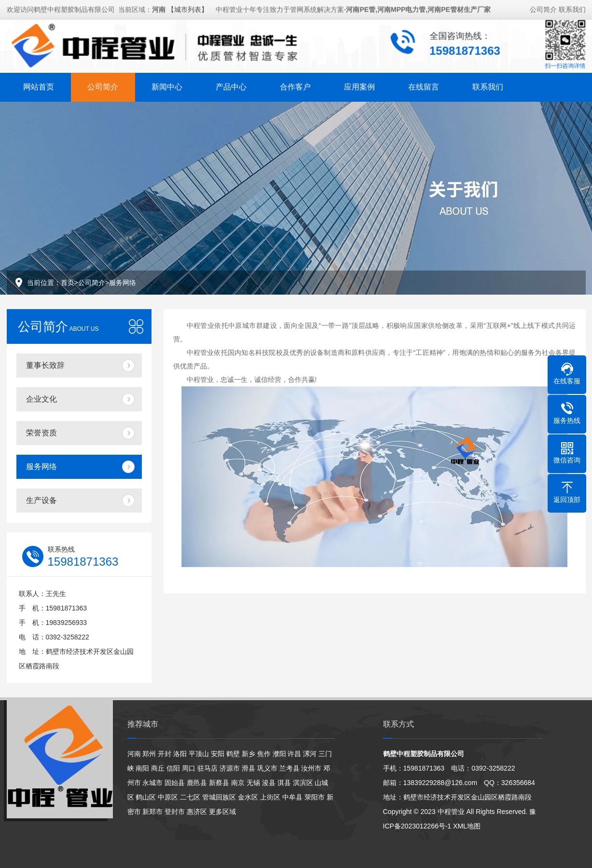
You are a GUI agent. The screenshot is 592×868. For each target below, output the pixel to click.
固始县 (175, 783)
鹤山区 (146, 797)
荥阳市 (315, 797)
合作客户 (295, 86)
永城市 (152, 783)
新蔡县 (219, 783)
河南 (134, 754)
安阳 (218, 754)
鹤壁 (233, 754)
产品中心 (231, 86)
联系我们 (572, 8)
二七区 (190, 797)
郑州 (149, 754)
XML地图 (467, 826)
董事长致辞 (45, 365)
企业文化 (41, 399)
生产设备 (41, 500)
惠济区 (197, 812)
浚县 (269, 783)
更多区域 (222, 812)
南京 (238, 783)
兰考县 (289, 768)
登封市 (175, 812)
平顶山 (199, 754)
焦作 (264, 754)
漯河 (310, 754)
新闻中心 (167, 86)
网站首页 (39, 86)
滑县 (248, 768)
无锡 (253, 783)
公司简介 (543, 8)
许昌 (294, 754)
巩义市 (267, 768)
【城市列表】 (188, 8)
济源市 (230, 768)
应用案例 (359, 86)
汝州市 (311, 768)
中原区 (168, 797)
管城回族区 (219, 797)
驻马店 (207, 768)
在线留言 (424, 86)
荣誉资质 (41, 433)
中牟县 (292, 797)
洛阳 (180, 754)
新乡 (248, 754)
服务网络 (123, 283)
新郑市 (152, 812)
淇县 (284, 783)
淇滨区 (303, 783)
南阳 (142, 768)
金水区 (248, 797)
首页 (68, 283)
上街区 (270, 797)
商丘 (158, 768)
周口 (189, 768)
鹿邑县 (197, 783)
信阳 (173, 768)
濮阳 (279, 754)
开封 (165, 754)
